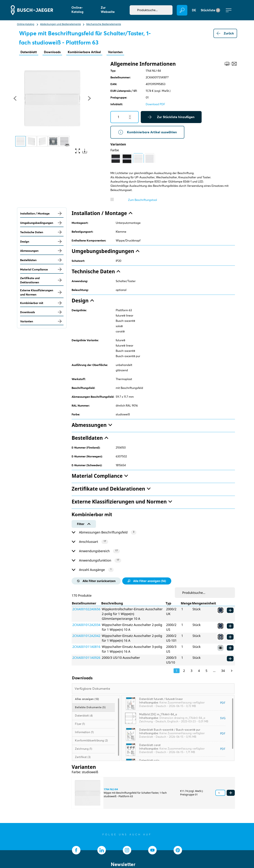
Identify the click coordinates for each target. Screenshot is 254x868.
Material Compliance (42, 269)
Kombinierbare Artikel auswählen (147, 132)
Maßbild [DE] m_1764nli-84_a (158, 714)
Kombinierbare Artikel (84, 52)
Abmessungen (42, 251)
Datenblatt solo (149, 760)
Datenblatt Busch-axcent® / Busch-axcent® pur (170, 730)
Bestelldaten (42, 260)
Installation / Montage (42, 213)
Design (42, 241)
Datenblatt (29, 52)
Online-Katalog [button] (77, 10)
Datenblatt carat (150, 745)
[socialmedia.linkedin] (102, 850)
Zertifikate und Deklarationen (42, 280)
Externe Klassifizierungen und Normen (42, 292)
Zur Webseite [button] (108, 10)
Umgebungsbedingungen (42, 223)
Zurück (225, 33)
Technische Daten (42, 232)
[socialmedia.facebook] (76, 850)
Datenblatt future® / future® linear (161, 699)
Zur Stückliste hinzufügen (171, 117)
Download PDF (155, 104)
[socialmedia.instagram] (127, 850)
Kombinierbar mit (42, 303)
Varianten (115, 52)
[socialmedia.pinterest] (178, 850)
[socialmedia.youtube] (152, 850)
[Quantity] (125, 117)
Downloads (52, 52)
